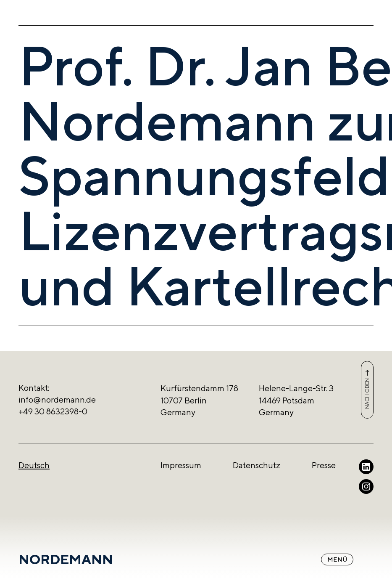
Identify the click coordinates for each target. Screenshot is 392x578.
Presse (324, 465)
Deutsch (34, 465)
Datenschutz (257, 465)
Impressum (181, 465)
